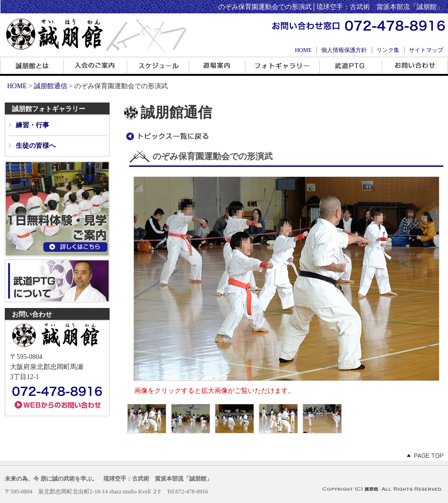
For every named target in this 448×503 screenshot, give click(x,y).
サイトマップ (426, 50)
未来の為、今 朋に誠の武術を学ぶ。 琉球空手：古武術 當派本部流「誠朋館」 (108, 479)
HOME (303, 50)
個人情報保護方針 (344, 50)
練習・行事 (32, 125)
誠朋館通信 (51, 86)
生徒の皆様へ (36, 146)
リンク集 (388, 50)
